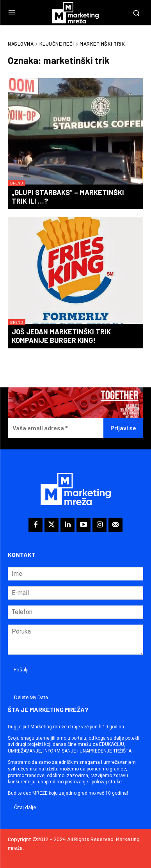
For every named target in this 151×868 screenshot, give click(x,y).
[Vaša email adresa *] (56, 428)
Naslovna (21, 44)
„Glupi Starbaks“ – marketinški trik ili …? (68, 197)
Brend (17, 183)
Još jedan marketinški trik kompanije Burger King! (61, 336)
